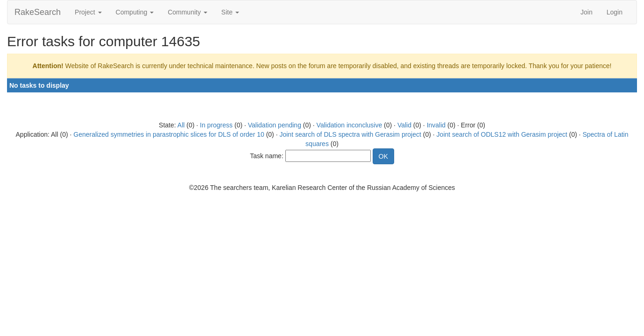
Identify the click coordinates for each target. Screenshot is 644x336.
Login (615, 12)
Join (587, 12)
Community (188, 12)
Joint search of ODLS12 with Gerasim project (502, 134)
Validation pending (275, 125)
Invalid (436, 125)
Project (88, 12)
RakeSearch (38, 12)
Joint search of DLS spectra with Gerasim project (350, 134)
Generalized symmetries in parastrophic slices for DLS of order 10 (169, 134)
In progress (216, 125)
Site (230, 12)
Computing (135, 12)
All (181, 125)
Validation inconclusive (350, 125)
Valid (404, 125)
